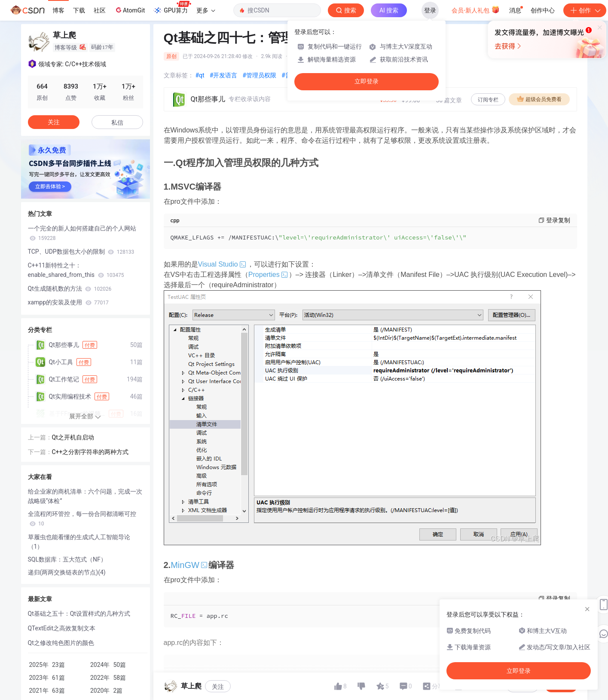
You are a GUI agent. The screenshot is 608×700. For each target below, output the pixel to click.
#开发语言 (224, 75)
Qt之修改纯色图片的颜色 (61, 643)
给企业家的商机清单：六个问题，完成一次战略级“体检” (85, 496)
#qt (200, 75)
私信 (117, 123)
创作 (585, 10)
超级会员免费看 (539, 99)
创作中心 (543, 10)
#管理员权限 (259, 75)
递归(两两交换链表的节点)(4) (67, 572)
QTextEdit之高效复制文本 (62, 628)
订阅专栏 (488, 100)
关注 (218, 687)
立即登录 (367, 81)
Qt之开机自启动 (73, 437)
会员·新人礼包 (475, 9)
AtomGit (130, 10)
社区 (100, 10)
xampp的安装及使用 (68, 302)
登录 (430, 10)
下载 (79, 10)
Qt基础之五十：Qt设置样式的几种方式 (79, 614)
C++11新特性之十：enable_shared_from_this (76, 270)
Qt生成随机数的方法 (70, 289)
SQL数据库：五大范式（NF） (67, 559)
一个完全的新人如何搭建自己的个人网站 (82, 233)
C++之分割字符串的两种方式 (90, 452)
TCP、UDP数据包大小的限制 (81, 252)
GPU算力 (172, 8)
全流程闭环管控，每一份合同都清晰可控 (82, 519)
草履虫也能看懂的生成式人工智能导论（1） (79, 542)
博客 (58, 10)
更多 (206, 10)
